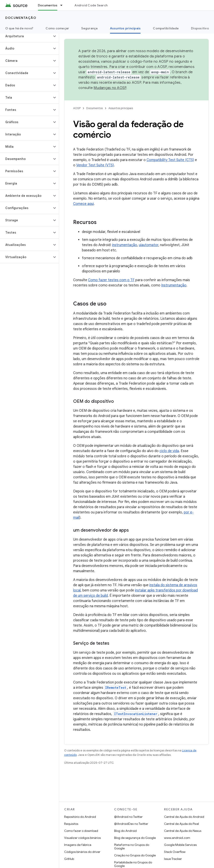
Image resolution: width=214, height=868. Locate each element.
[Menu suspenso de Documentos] (63, 5)
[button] (26, 36)
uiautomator (149, 245)
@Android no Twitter (128, 817)
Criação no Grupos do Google (135, 855)
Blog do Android (125, 831)
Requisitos (71, 824)
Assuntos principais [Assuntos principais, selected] (125, 28)
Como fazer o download (81, 831)
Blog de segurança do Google (135, 838)
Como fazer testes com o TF (111, 280)
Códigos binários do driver (82, 852)
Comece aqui (83, 204)
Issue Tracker (173, 859)
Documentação (21, 18)
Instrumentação (174, 285)
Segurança (89, 28)
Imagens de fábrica (78, 845)
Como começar (57, 28)
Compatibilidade (166, 28)
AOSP (77, 108)
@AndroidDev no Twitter (131, 824)
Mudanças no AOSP (110, 88)
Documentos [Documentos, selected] (48, 5)
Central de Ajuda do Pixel (181, 824)
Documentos (95, 108)
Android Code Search (91, 5)
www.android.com (177, 838)
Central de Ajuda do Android (184, 817)
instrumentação (125, 245)
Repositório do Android (80, 817)
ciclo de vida (169, 451)
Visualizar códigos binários (82, 838)
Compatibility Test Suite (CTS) (170, 160)
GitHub (69, 859)
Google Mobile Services (180, 845)
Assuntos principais (121, 108)
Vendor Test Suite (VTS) (95, 165)
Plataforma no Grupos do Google (132, 847)
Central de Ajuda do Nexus (183, 831)
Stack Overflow (175, 852)
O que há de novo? (19, 28)
